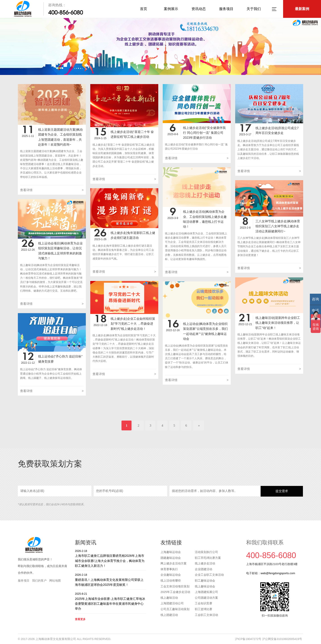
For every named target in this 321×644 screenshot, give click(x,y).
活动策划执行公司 (206, 552)
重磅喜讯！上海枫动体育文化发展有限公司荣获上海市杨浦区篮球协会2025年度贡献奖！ (111, 580)
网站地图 (55, 581)
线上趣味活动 (169, 598)
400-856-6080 (66, 12)
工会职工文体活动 (206, 615)
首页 (144, 9)
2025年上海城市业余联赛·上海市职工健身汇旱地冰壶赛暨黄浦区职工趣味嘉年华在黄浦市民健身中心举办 (111, 601)
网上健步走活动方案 (174, 563)
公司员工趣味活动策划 (175, 609)
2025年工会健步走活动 (175, 592)
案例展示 (171, 9)
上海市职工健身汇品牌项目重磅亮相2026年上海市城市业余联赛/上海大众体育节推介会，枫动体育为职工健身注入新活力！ (111, 558)
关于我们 (254, 9)
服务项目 (226, 9)
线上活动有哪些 (171, 581)
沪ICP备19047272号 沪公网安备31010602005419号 (269, 639)
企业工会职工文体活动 (209, 575)
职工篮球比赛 (204, 609)
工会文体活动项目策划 (175, 586)
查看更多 (80, 619)
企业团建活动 (204, 569)
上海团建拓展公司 (206, 592)
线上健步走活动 (205, 563)
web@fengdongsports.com (278, 573)
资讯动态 (199, 9)
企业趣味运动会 (171, 575)
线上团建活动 (169, 615)
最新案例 (302, 9)
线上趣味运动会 (205, 586)
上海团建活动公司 (172, 603)
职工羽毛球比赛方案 (208, 558)
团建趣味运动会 (171, 558)
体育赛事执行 (169, 569)
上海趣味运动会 (171, 552)
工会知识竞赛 (204, 603)
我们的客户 (39, 581)
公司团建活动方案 (206, 598)
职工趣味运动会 (205, 581)
